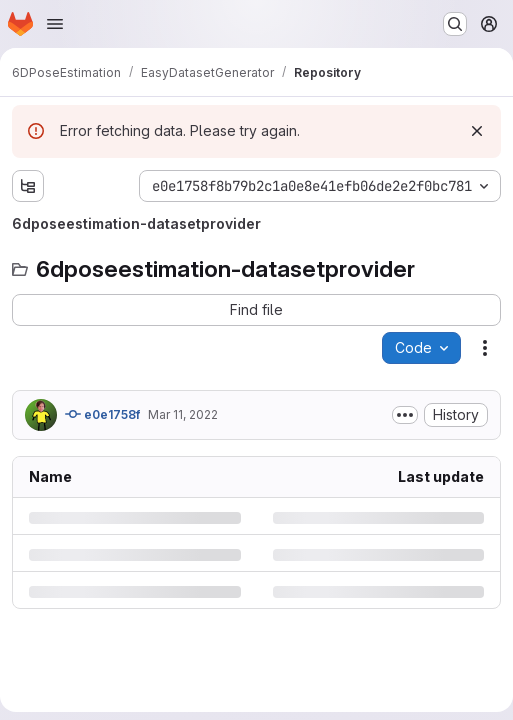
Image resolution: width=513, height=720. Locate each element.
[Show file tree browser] (28, 186)
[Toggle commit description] (405, 415)
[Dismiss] (477, 131)
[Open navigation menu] (55, 24)
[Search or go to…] (455, 24)
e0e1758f (102, 414)
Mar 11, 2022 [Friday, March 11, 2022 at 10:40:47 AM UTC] (183, 414)
